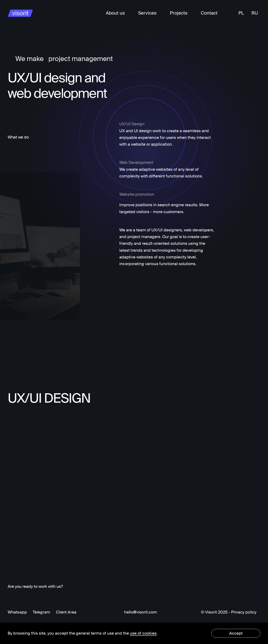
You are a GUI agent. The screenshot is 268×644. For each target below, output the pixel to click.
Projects (179, 13)
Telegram (41, 612)
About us (115, 13)
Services (147, 13)
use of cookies (143, 633)
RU (255, 13)
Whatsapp (17, 612)
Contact (209, 13)
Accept (236, 633)
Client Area (66, 612)
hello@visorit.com (141, 612)
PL (241, 13)
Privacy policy (244, 612)
